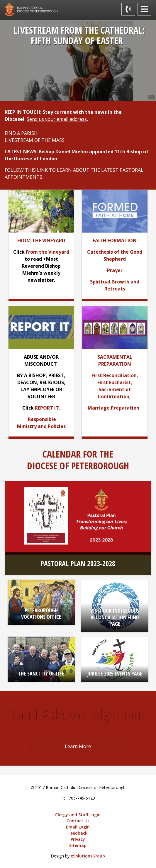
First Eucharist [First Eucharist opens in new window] (114, 382)
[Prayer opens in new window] (115, 270)
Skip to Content (0, 0)
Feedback (78, 833)
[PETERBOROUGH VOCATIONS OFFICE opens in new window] (41, 602)
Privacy (78, 839)
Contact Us (78, 821)
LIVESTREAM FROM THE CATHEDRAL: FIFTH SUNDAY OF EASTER (79, 35)
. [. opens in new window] (60, 408)
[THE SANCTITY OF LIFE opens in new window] (41, 659)
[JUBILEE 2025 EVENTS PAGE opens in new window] (115, 659)
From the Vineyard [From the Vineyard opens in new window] (48, 252)
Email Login (78, 827)
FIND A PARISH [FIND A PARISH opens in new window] (21, 133)
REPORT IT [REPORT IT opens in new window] (47, 408)
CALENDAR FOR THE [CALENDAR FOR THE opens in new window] (78, 454)
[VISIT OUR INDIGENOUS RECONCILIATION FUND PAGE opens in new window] (115, 606)
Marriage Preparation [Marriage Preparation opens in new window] (113, 408)
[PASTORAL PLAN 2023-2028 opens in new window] (78, 528)
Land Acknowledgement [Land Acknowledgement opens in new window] (78, 714)
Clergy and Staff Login (78, 815)
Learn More (78, 746)
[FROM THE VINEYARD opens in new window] (41, 240)
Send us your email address (57, 119)
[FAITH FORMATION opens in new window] (115, 240)
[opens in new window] (115, 211)
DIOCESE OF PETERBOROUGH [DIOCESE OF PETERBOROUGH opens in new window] (78, 466)
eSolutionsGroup (88, 856)
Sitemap (78, 845)
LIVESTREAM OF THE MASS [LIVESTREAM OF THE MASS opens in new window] (35, 140)
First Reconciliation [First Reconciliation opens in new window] (114, 375)
